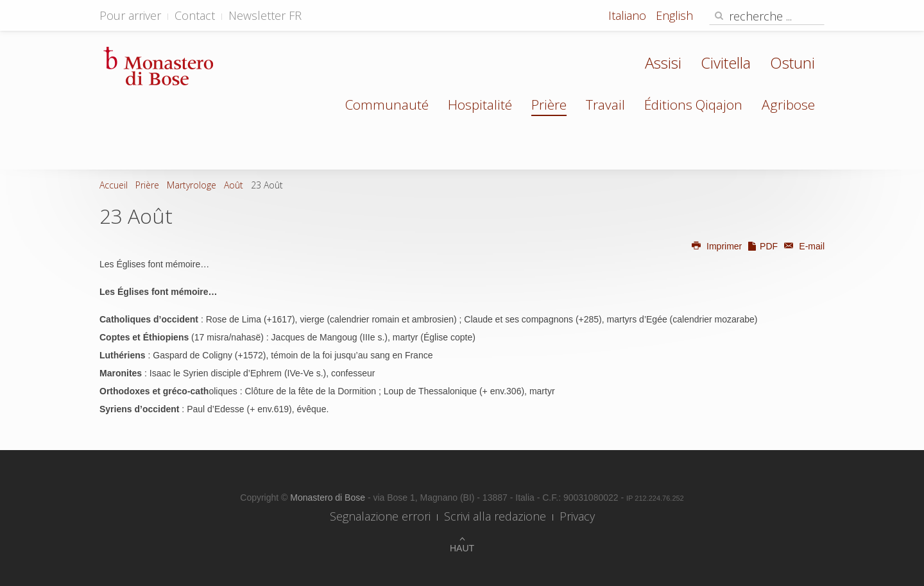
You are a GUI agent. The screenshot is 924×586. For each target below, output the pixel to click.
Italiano (629, 15)
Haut (462, 548)
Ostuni (792, 63)
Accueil (114, 185)
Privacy (577, 516)
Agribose (788, 105)
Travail (605, 105)
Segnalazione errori (380, 516)
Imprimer (716, 246)
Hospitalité (480, 105)
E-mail (802, 246)
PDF (762, 246)
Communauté (387, 105)
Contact (195, 15)
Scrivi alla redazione (495, 516)
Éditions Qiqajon (693, 105)
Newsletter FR (265, 15)
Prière (549, 105)
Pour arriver (130, 15)
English (674, 15)
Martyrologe (192, 185)
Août (234, 185)
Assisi (663, 63)
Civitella (726, 63)
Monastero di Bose (329, 498)
